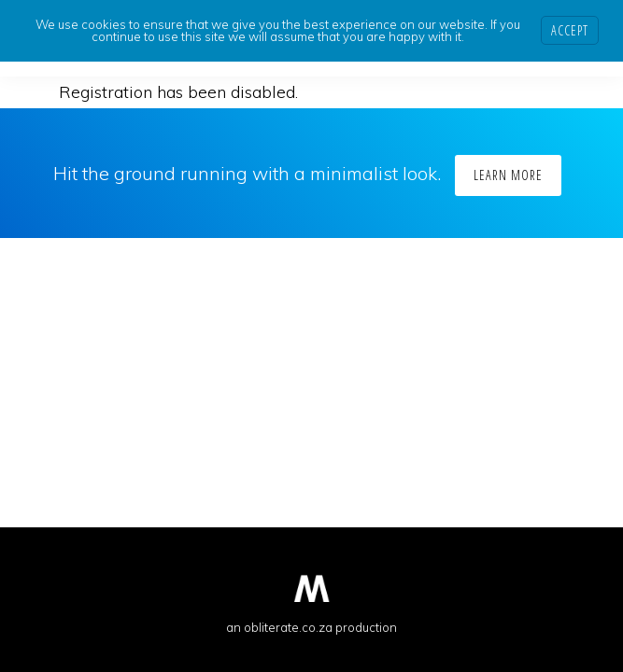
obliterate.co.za (288, 627)
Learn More (508, 175)
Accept (570, 30)
